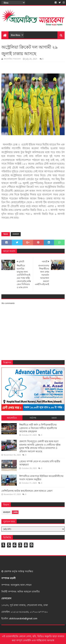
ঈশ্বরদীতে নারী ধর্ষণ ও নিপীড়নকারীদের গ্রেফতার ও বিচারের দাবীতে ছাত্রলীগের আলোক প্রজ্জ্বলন (38, 428)
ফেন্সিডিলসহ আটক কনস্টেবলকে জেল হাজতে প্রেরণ (27, 491)
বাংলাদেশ (16, 234)
